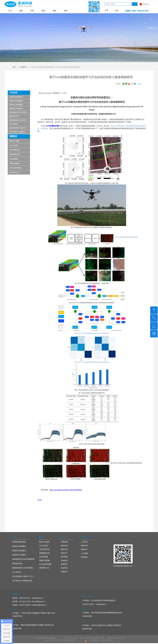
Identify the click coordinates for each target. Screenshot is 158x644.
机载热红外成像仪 (16, 109)
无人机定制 (14, 145)
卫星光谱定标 (14, 150)
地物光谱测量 (14, 163)
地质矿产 (64, 553)
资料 (66, 11)
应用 (32, 11)
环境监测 (64, 542)
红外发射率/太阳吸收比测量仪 (20, 132)
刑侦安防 (64, 568)
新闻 (55, 11)
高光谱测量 (14, 159)
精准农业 (64, 546)
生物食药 (64, 561)
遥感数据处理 (14, 154)
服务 (21, 11)
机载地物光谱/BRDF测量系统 (20, 112)
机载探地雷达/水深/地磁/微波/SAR (20, 120)
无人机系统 (14, 124)
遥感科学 (24, 67)
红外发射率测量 (15, 168)
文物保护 (64, 572)
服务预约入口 (14, 172)
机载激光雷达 (14, 116)
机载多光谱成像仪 (16, 105)
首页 (14, 67)
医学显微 (64, 557)
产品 (10, 11)
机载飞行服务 (14, 141)
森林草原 (64, 549)
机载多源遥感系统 (16, 97)
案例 (43, 11)
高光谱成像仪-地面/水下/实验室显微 (20, 128)
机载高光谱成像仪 (16, 101)
